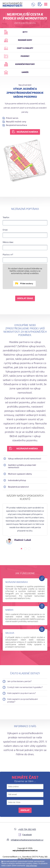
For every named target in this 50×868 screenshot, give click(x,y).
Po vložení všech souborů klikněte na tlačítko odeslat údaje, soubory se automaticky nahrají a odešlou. (25, 271)
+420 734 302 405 (27, 829)
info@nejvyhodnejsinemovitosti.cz (27, 840)
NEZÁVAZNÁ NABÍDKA (27, 132)
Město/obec (8, 242)
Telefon (6, 217)
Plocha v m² (8, 255)
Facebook (27, 835)
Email (5, 230)
